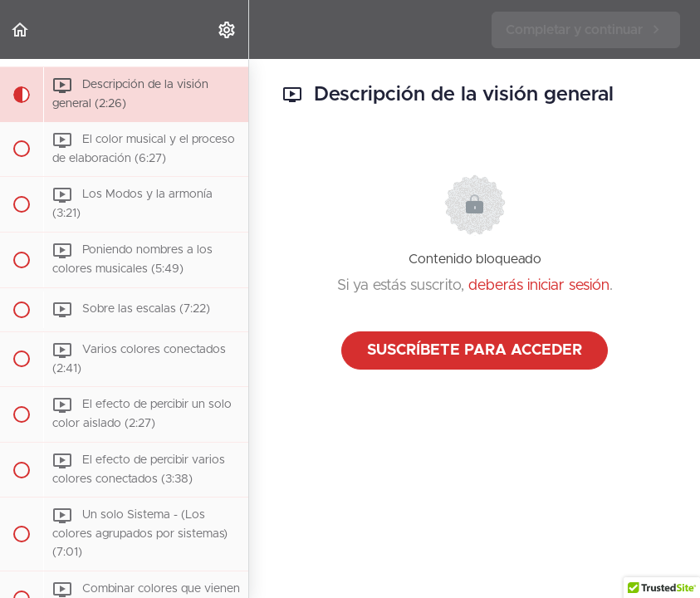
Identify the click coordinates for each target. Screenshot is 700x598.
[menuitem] (228, 29)
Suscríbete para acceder (475, 350)
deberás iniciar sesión (539, 286)
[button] (21, 29)
